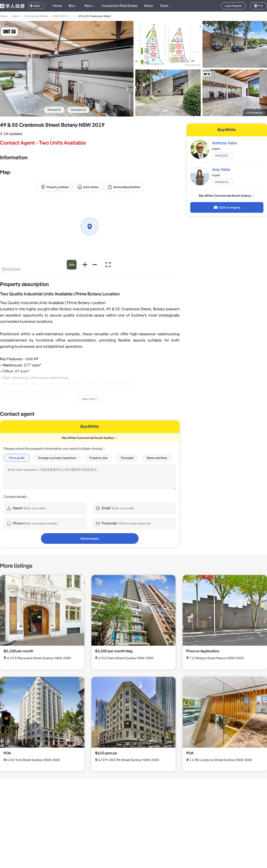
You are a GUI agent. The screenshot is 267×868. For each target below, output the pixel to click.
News (149, 6)
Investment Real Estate (120, 6)
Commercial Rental (36, 16)
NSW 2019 (61, 16)
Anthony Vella (224, 143)
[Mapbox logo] (11, 269)
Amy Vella (221, 169)
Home (57, 6)
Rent (16, 16)
